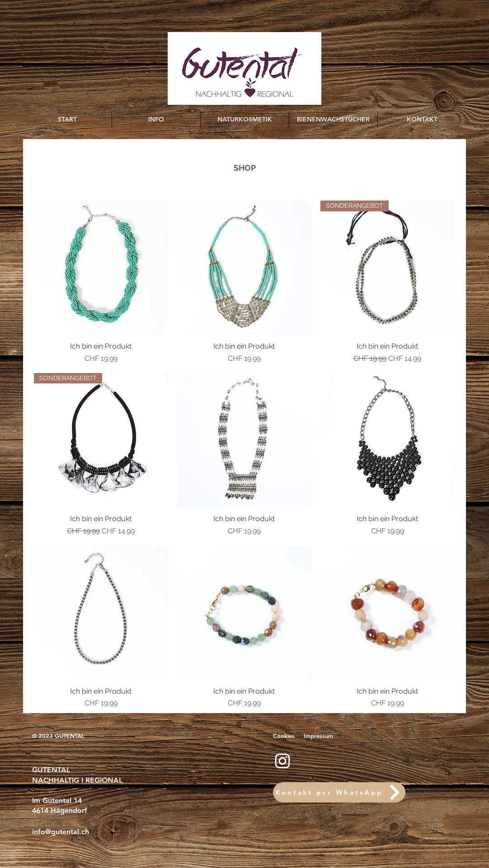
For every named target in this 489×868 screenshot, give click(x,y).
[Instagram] (282, 761)
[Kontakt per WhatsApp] (339, 792)
